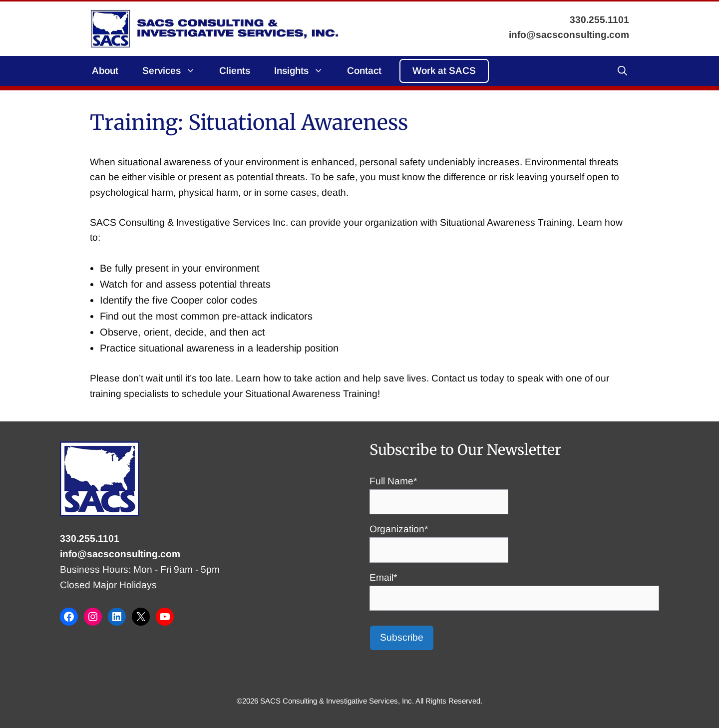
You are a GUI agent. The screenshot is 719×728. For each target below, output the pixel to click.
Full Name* (439, 491)
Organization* (439, 539)
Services (175, 71)
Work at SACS (444, 71)
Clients (235, 71)
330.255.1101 (90, 539)
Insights (305, 71)
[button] (622, 71)
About (105, 71)
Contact (364, 71)
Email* (514, 588)
